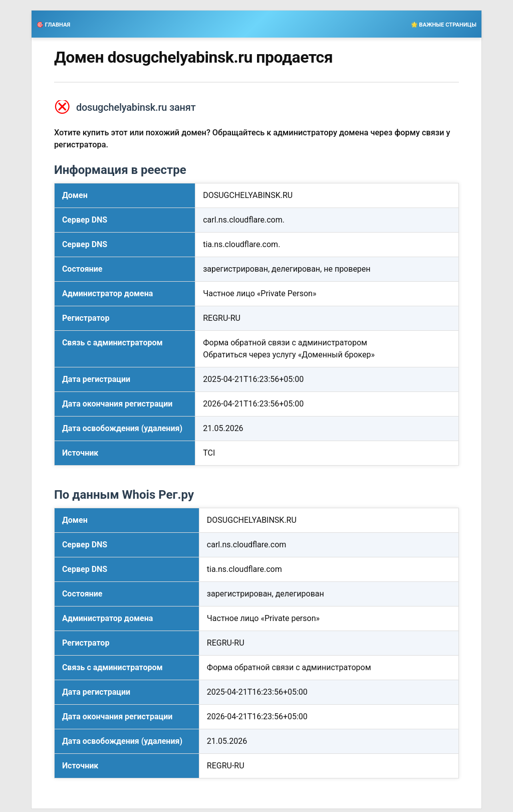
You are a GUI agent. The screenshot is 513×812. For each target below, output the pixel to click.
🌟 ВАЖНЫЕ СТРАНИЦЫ (444, 25)
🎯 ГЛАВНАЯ (53, 25)
